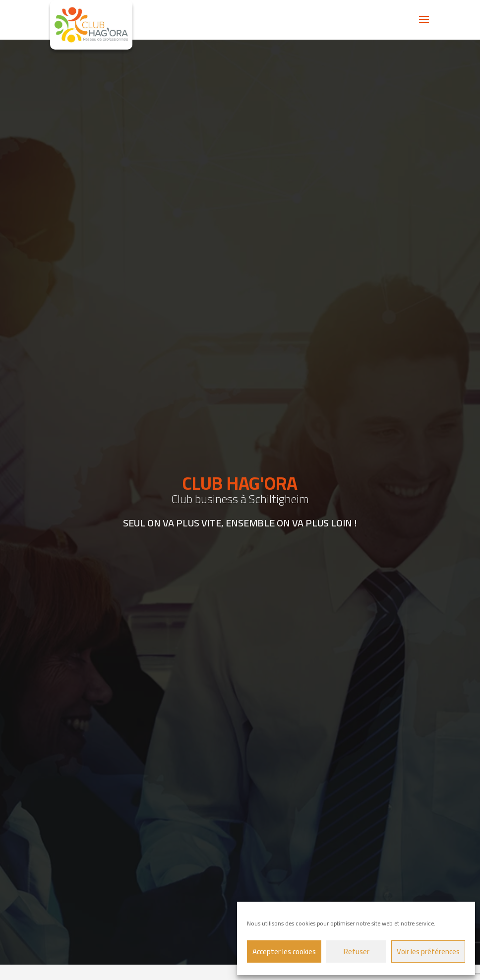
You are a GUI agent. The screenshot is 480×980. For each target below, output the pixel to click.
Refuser (357, 951)
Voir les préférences (428, 951)
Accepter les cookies (284, 951)
